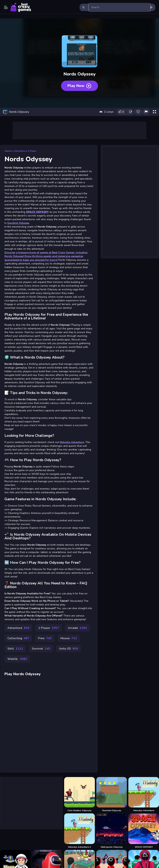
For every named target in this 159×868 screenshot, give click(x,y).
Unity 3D (68, 649)
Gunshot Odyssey (18, 223)
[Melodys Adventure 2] (79, 831)
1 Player (32, 151)
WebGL (17, 659)
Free (45, 638)
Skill (15, 649)
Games (8, 151)
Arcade (77, 628)
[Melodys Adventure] (144, 795)
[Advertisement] (79, 130)
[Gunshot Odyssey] (112, 795)
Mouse (69, 638)
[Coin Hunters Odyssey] (79, 795)
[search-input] (119, 7)
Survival (41, 649)
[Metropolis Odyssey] (112, 831)
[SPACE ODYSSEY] (144, 831)
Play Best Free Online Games (21, 7)
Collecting (18, 638)
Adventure (20, 151)
